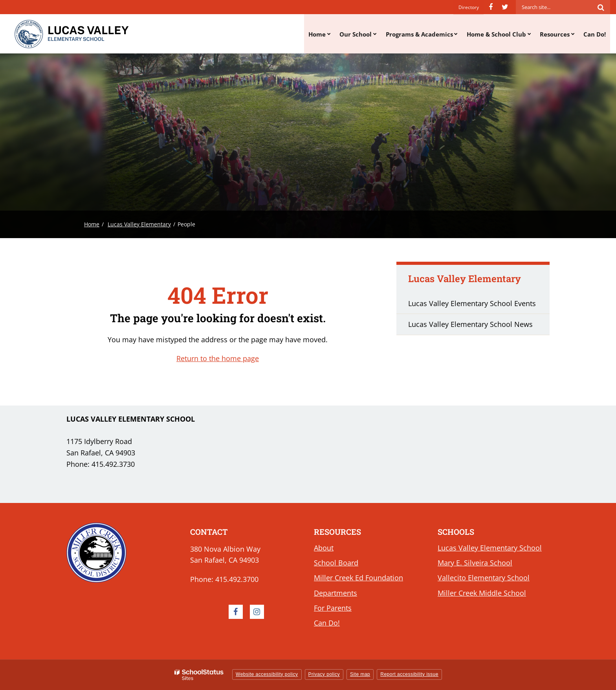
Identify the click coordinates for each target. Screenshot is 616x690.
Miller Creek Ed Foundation (358, 578)
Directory (469, 7)
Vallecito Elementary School (484, 578)
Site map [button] (360, 674)
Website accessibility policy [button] (267, 674)
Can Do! (327, 623)
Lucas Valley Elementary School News (470, 324)
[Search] (601, 7)
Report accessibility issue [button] (409, 674)
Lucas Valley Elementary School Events (472, 303)
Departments (335, 593)
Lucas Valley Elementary (139, 224)
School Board (336, 563)
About (324, 548)
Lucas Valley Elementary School (490, 548)
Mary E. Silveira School (475, 563)
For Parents (333, 608)
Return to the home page (218, 358)
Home (92, 224)
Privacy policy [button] (324, 674)
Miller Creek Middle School (482, 593)
